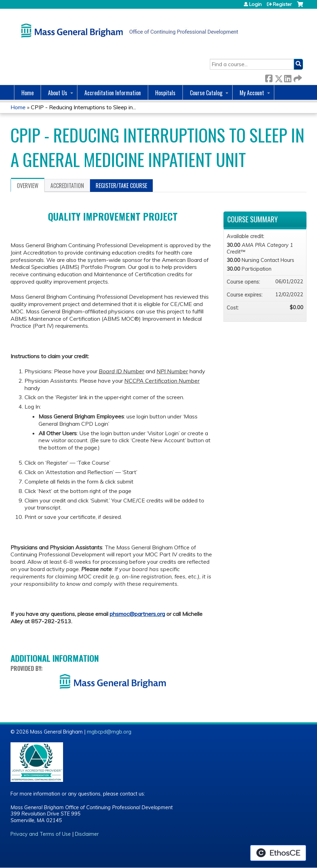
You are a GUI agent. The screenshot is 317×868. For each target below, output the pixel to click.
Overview (28, 186)
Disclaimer (87, 834)
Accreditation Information (113, 93)
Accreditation (67, 186)
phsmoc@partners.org (137, 614)
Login (255, 4)
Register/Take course (121, 186)
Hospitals (165, 93)
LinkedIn (288, 77)
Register (282, 4)
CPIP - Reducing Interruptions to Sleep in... (83, 107)
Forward (297, 77)
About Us (58, 93)
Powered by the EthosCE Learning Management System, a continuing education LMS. (278, 853)
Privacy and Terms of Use (41, 834)
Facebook (269, 77)
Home (27, 93)
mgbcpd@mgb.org (109, 732)
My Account (252, 93)
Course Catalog (206, 93)
